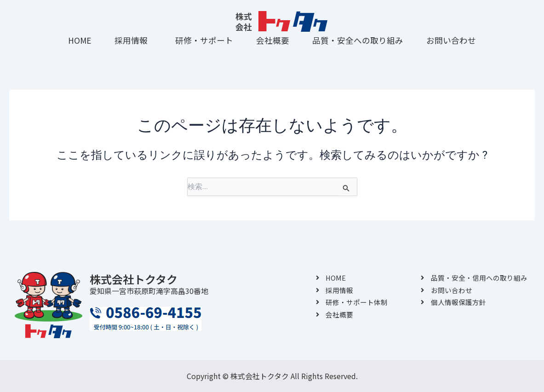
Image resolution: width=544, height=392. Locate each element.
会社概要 (273, 40)
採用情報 (131, 40)
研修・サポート (204, 40)
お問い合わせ (451, 40)
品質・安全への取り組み (358, 40)
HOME (80, 40)
